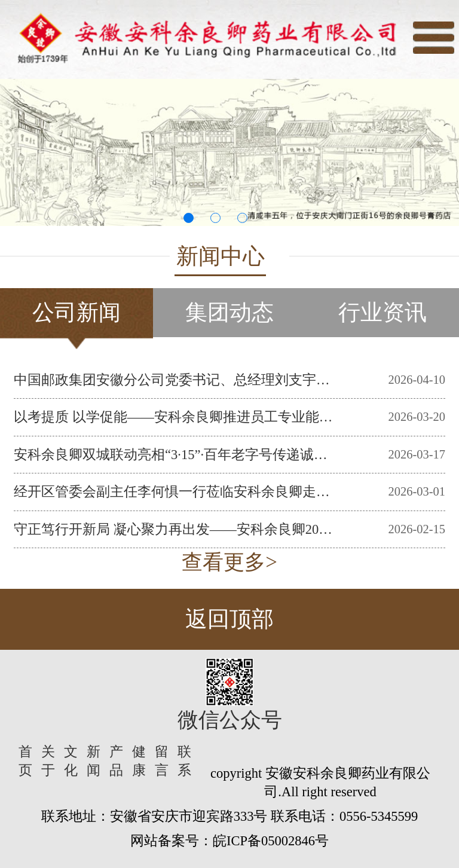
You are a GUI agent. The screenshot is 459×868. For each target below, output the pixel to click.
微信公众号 (230, 720)
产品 (116, 761)
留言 (162, 761)
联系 (184, 761)
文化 (71, 761)
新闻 (94, 761)
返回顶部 (229, 619)
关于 (48, 761)
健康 (139, 761)
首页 (25, 761)
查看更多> (229, 562)
